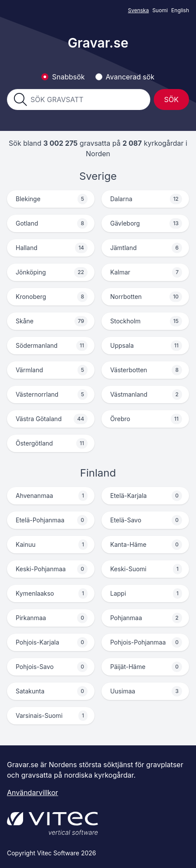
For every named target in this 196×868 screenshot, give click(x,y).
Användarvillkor (32, 793)
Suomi (160, 10)
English (180, 10)
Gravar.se (98, 43)
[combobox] (87, 99)
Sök (171, 99)
